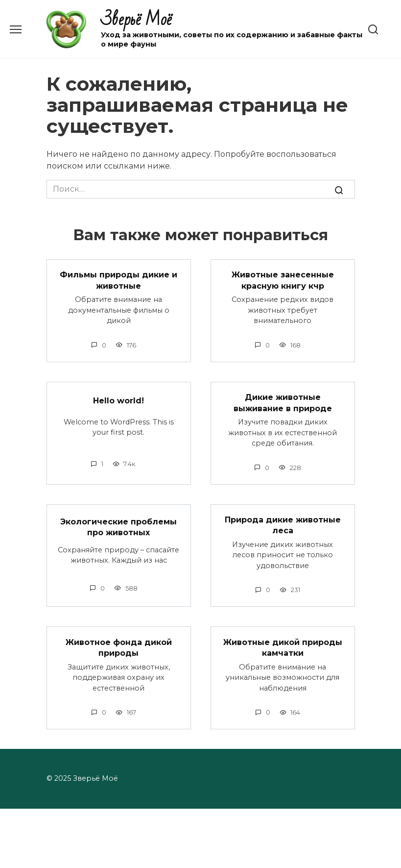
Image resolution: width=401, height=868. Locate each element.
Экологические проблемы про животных (118, 527)
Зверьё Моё (136, 20)
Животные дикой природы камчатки (283, 647)
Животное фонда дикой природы (119, 647)
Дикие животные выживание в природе (283, 403)
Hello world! (118, 401)
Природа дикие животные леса (283, 525)
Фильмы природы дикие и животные (118, 280)
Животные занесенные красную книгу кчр (283, 280)
